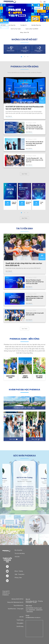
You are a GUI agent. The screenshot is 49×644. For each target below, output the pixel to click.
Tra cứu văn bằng (20, 553)
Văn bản (17, 557)
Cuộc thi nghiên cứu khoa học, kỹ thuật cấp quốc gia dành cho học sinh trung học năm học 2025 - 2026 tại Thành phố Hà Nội (42, 203)
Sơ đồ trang (20, 626)
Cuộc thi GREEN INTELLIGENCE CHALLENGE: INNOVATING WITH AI (16, 203)
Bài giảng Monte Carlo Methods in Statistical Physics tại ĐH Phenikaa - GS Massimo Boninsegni (29, 203)
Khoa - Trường (19, 571)
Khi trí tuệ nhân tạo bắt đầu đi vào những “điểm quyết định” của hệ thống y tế (35, 143)
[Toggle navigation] (45, 2)
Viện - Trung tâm (19, 574)
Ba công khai (18, 550)
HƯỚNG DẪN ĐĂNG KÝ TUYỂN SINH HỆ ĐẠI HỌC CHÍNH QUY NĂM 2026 (35, 298)
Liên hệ (21, 617)
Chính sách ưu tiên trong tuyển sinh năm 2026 (35, 314)
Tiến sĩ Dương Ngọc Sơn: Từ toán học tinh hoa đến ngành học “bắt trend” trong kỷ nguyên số (35, 127)
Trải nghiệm (20, 623)
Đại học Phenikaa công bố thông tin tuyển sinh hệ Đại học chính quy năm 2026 (35, 282)
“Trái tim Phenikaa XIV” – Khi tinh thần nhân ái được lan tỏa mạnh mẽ (34, 160)
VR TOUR (3, 25)
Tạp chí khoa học (18, 605)
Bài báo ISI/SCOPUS (17, 599)
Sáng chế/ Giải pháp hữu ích (15, 602)
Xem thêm (9, 116)
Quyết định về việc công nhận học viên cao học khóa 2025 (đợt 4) (24, 264)
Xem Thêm (25, 174)
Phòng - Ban (18, 578)
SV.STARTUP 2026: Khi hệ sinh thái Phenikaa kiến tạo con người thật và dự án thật (25, 108)
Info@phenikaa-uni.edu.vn (33, 617)
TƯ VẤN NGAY (4, 23)
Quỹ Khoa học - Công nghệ (16, 609)
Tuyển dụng (20, 620)
